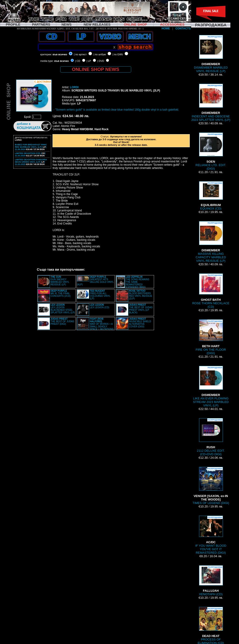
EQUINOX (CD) (211, 196)
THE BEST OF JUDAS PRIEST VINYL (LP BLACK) (141, 309)
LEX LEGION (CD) (100, 306)
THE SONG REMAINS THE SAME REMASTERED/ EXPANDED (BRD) (138, 282)
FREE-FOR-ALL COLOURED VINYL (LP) (100, 295)
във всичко (60, 54)
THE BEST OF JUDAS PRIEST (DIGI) (62, 321)
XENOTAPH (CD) (211, 581)
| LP (89, 61)
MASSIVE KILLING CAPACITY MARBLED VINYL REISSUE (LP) (211, 242)
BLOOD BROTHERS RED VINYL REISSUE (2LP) (141, 295)
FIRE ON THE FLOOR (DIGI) (211, 337)
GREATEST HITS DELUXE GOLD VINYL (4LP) (95, 281)
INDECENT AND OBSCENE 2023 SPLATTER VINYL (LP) (211, 103)
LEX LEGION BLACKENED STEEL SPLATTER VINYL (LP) (63, 309)
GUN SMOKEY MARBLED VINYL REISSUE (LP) (60, 281)
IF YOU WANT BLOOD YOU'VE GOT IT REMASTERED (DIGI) (211, 535)
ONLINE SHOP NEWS (96, 69)
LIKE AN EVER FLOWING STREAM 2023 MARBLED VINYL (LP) (211, 387)
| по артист (80, 54)
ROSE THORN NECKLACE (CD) (211, 291)
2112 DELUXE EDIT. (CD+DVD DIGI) (211, 437)
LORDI (74, 87)
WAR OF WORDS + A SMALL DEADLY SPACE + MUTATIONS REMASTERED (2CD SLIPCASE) (95, 325)
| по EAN (118, 54)
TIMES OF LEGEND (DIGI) (211, 486)
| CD (78, 61)
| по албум (100, 54)
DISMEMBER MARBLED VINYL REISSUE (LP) (211, 54)
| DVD (101, 61)
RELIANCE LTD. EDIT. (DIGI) (211, 151)
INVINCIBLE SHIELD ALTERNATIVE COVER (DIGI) (140, 323)
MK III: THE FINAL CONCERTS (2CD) (61, 293)
